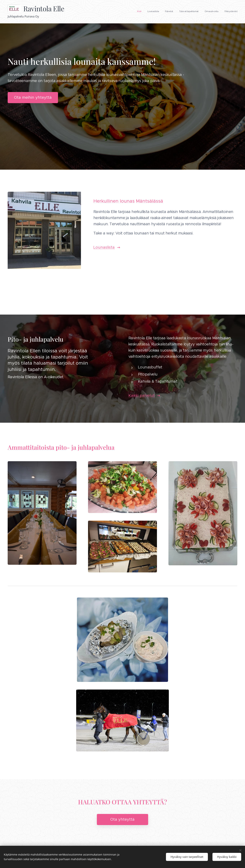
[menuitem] (208, 12)
